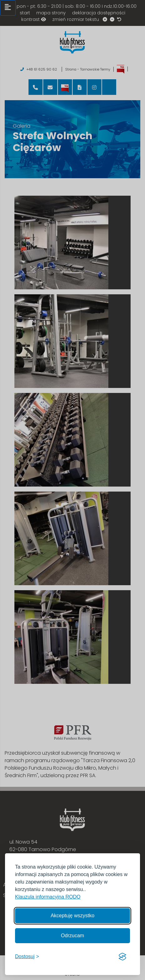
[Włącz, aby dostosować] (27, 957)
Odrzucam (73, 936)
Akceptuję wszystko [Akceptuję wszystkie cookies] (73, 916)
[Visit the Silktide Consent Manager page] (122, 957)
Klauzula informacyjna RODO (48, 897)
